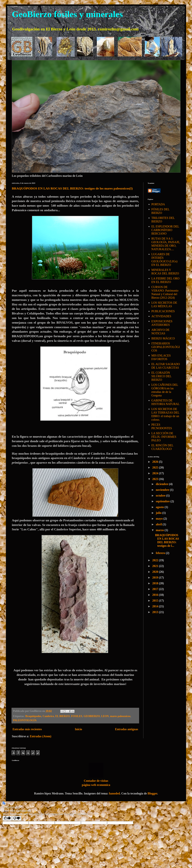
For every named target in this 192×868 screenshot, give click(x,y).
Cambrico (48, 716)
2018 (156, 583)
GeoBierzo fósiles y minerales (67, 14)
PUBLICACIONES (163, 311)
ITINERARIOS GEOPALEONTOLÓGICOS (166, 347)
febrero (161, 553)
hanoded (114, 793)
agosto (160, 507)
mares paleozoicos (120, 716)
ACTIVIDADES (161, 316)
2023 (156, 479)
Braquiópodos (33, 716)
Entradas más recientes (27, 729)
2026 (156, 462)
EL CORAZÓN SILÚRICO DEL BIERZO (161, 376)
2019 (156, 577)
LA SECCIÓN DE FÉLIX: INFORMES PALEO (164, 437)
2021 (156, 566)
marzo (160, 530)
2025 (156, 467)
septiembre (163, 501)
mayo (160, 519)
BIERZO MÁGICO (163, 338)
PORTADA (158, 204)
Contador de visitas (96, 781)
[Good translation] (7, 818)
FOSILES (77, 716)
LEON (105, 716)
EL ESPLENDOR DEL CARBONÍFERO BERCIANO (165, 230)
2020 (156, 572)
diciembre (162, 484)
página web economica (96, 785)
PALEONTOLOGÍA (25, 720)
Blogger (152, 793)
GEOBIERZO (92, 716)
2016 (156, 595)
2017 (156, 589)
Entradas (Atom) (41, 736)
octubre (161, 496)
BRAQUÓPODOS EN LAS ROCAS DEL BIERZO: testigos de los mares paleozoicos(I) (72, 188)
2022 (156, 560)
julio (159, 513)
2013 (156, 612)
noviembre (163, 490)
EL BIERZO (63, 716)
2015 (156, 601)
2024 (156, 473)
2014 (156, 606)
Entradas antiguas (127, 729)
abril (159, 524)
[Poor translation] (17, 818)
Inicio (78, 729)
